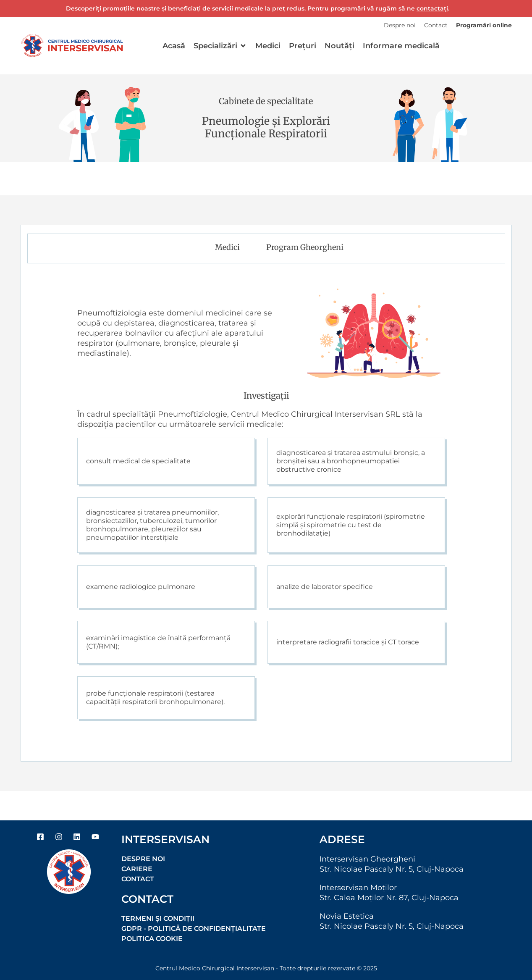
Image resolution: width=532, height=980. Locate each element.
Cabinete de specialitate (266, 101)
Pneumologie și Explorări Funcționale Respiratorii (266, 127)
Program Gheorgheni (305, 247)
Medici (227, 247)
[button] (220, 46)
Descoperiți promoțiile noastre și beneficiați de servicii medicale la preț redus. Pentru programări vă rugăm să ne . (258, 8)
